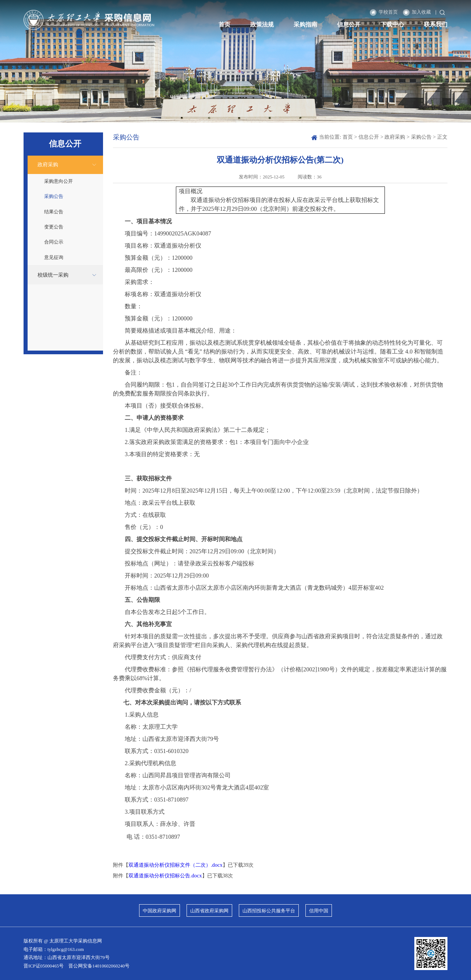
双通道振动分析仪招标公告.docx (165, 876)
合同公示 (54, 242)
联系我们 (436, 25)
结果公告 (54, 212)
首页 (224, 25)
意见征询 (54, 258)
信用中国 (319, 911)
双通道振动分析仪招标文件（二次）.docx (176, 865)
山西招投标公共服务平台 (269, 911)
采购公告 (54, 196)
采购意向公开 (59, 181)
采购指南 (305, 25)
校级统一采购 (53, 275)
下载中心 (392, 25)
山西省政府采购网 (209, 911)
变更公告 (54, 227)
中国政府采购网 (160, 911)
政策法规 (262, 25)
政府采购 (48, 164)
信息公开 (349, 25)
